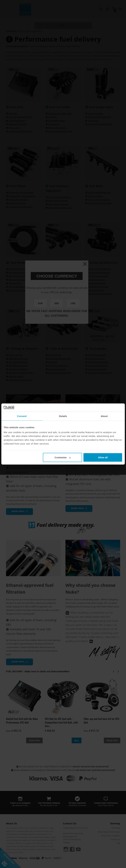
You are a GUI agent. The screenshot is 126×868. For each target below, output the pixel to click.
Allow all (103, 457)
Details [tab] (63, 416)
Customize (63, 457)
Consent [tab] (22, 416)
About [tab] (104, 416)
